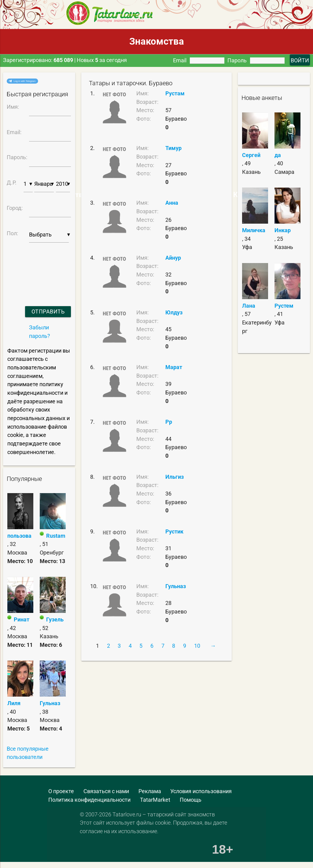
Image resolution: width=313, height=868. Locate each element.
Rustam (56, 536)
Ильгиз (175, 477)
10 (197, 646)
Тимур (173, 148)
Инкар (283, 230)
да (278, 155)
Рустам (175, 93)
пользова (19, 536)
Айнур (173, 258)
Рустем (284, 306)
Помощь (191, 800)
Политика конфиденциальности (89, 800)
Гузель (55, 619)
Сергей (251, 155)
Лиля (14, 703)
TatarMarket (155, 800)
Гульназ (50, 703)
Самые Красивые (238, 195)
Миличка (254, 230)
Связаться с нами (106, 791)
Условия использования (201, 791)
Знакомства (157, 41)
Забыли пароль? (40, 332)
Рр (169, 422)
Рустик (174, 531)
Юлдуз (174, 312)
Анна (172, 203)
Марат (174, 367)
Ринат (22, 619)
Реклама (150, 791)
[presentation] (38, 267)
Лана (249, 306)
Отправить (48, 311)
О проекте (61, 791)
